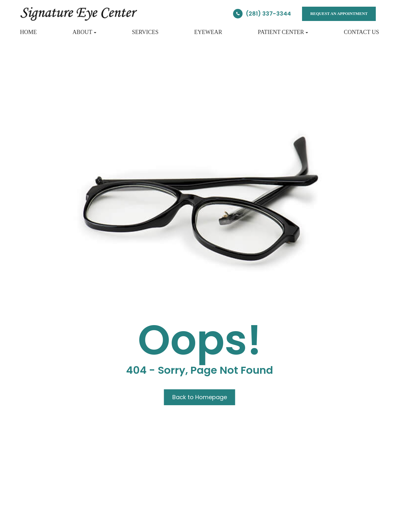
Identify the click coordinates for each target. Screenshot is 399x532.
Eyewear (208, 32)
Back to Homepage (200, 397)
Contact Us (361, 32)
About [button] (84, 32)
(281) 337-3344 (268, 14)
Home (28, 32)
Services (145, 32)
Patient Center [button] (283, 32)
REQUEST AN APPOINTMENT (339, 14)
